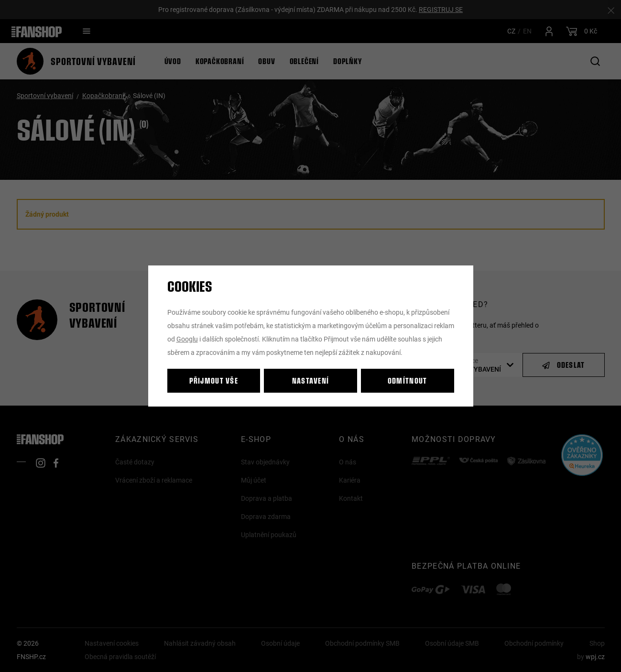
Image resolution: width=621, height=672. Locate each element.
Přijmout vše (214, 380)
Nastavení (311, 380)
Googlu (187, 339)
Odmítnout (408, 380)
